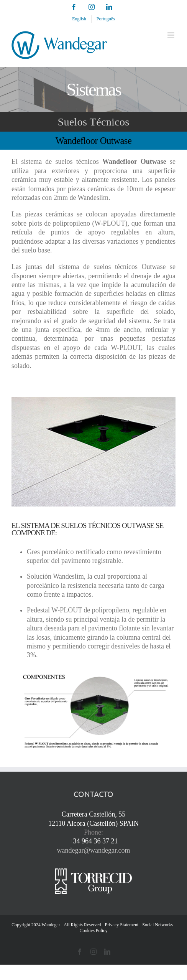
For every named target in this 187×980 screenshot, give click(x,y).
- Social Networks (156, 925)
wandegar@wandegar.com (94, 850)
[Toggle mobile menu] (171, 35)
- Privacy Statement (121, 925)
